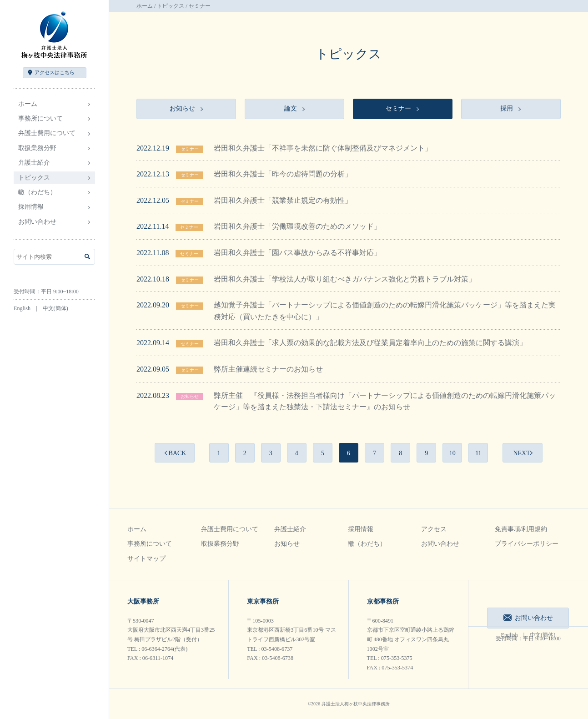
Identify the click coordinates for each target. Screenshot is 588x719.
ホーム (28, 104)
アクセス (55, 72)
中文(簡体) (55, 308)
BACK (178, 453)
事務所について (150, 544)
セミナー (190, 149)
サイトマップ (146, 559)
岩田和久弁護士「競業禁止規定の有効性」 (283, 200)
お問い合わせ (37, 222)
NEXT (521, 453)
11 (478, 453)
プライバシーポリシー (527, 544)
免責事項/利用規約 (521, 529)
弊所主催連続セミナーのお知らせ (268, 369)
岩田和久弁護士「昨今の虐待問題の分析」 (283, 174)
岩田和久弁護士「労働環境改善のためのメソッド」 (297, 226)
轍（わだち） (37, 192)
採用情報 (361, 529)
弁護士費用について (230, 529)
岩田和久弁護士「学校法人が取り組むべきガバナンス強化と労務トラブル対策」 (345, 279)
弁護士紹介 (290, 529)
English (22, 308)
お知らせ (190, 396)
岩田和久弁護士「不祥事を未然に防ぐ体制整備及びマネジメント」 (323, 148)
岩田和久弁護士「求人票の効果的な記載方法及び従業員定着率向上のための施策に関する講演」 (370, 343)
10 (452, 453)
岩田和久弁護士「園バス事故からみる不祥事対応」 (297, 253)
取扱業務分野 (220, 544)
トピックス (171, 6)
